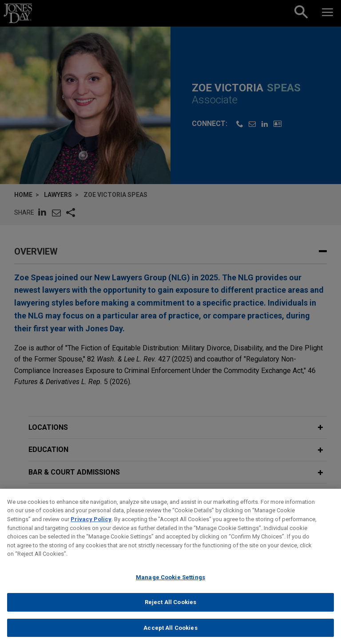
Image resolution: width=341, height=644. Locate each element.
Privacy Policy (91, 526)
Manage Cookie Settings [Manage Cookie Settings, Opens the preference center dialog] (170, 584)
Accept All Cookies (170, 634)
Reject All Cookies (170, 609)
